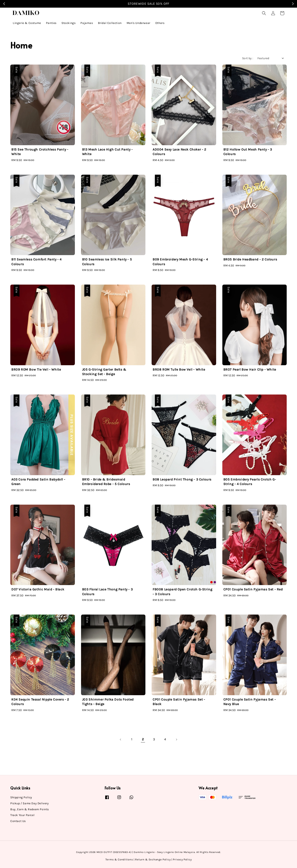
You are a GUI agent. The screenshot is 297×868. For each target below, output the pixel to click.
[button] (264, 13)
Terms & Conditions (119, 859)
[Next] (176, 740)
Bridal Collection (110, 23)
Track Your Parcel (22, 815)
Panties (51, 23)
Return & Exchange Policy (153, 859)
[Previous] (121, 740)
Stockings (68, 23)
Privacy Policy (182, 859)
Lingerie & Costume (27, 23)
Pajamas (87, 23)
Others (160, 23)
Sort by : (248, 58)
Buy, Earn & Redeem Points (30, 809)
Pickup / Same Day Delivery (30, 803)
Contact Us (18, 821)
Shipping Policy (21, 797)
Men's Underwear (138, 23)
